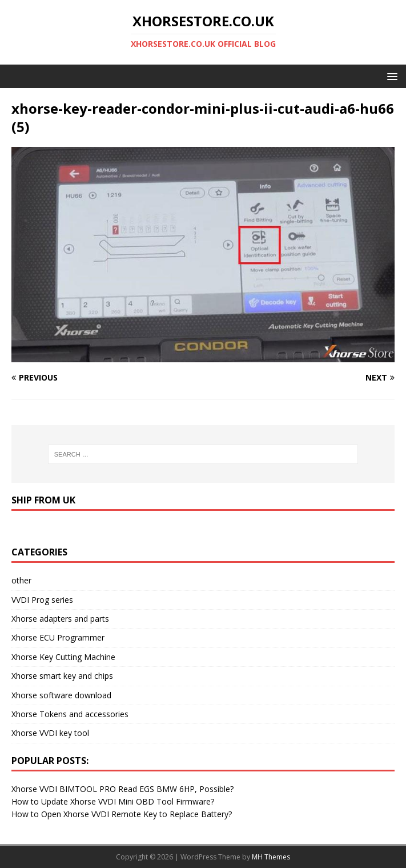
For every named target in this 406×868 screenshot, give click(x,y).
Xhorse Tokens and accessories (70, 714)
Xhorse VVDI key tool (50, 733)
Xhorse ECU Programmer (58, 637)
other (21, 580)
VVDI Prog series (42, 600)
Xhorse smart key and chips (62, 676)
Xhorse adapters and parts (60, 619)
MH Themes (271, 857)
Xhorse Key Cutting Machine (63, 657)
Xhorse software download (61, 695)
